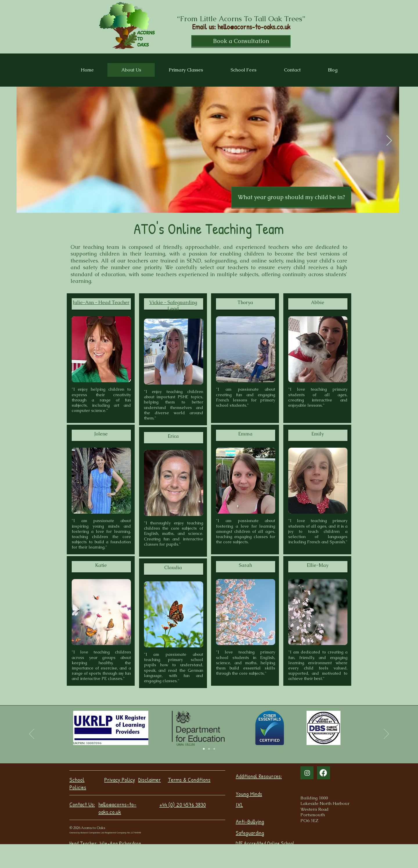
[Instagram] (307, 773)
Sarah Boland (185, 850)
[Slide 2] (214, 749)
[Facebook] (323, 773)
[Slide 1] (209, 749)
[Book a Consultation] (241, 41)
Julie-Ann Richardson (120, 843)
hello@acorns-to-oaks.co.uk (254, 27)
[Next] (386, 734)
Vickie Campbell (123, 850)
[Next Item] (389, 141)
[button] (291, 197)
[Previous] (32, 734)
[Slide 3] (204, 749)
